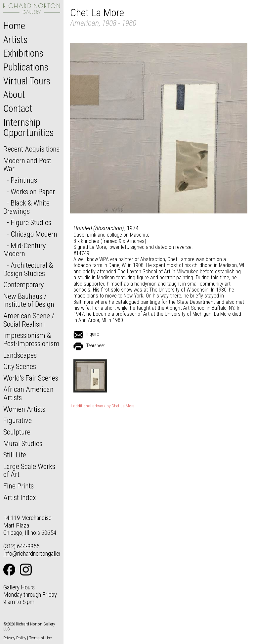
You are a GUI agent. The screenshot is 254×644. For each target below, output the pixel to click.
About (14, 95)
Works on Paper (33, 192)
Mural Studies (23, 443)
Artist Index (20, 497)
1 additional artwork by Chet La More (102, 406)
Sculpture (17, 432)
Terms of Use (40, 638)
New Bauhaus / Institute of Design (29, 300)
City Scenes (20, 366)
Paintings (24, 180)
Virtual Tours (27, 81)
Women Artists (24, 409)
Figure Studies (31, 222)
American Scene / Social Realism (29, 320)
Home (14, 26)
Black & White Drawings (26, 207)
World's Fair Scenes (31, 378)
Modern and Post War (27, 165)
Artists (15, 40)
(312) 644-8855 (21, 546)
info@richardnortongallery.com (39, 553)
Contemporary (23, 285)
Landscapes (20, 355)
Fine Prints (19, 486)
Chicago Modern (34, 234)
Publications (26, 67)
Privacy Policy (15, 638)
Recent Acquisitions (31, 149)
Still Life (15, 455)
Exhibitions (23, 53)
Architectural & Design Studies (28, 269)
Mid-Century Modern (24, 250)
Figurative (18, 420)
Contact (18, 109)
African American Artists (28, 393)
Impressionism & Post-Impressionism (31, 339)
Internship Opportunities (28, 128)
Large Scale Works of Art (29, 470)
